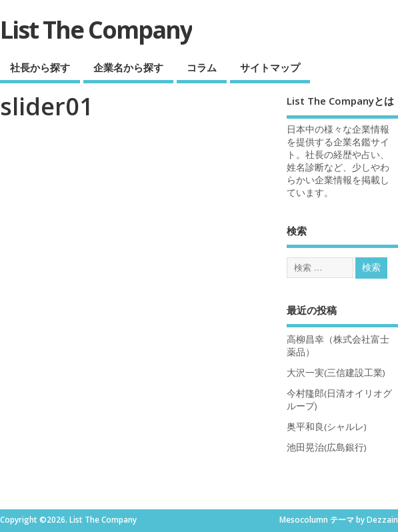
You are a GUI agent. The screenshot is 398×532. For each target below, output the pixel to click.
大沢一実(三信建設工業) (336, 373)
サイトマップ (270, 67)
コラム (202, 67)
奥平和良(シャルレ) (327, 427)
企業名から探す (128, 67)
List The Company (96, 30)
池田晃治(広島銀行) (327, 447)
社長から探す (40, 67)
